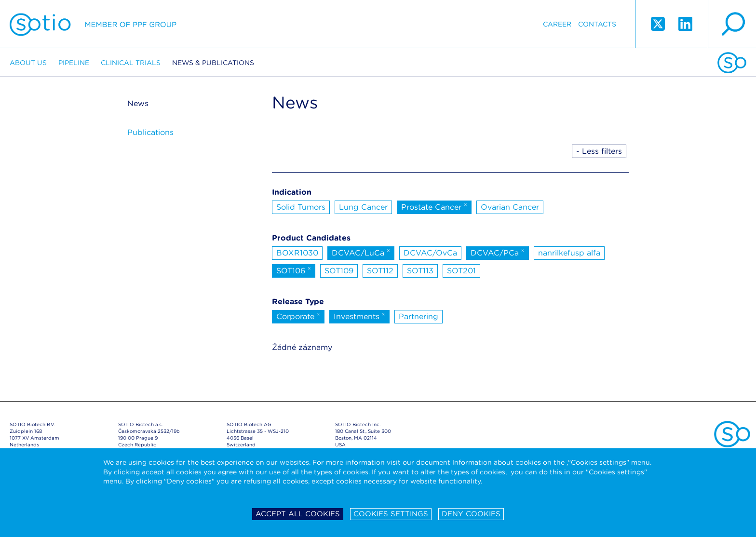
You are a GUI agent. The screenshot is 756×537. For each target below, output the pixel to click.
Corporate (298, 316)
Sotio (93, 24)
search (732, 24)
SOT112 (380, 271)
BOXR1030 (297, 253)
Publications (150, 132)
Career (557, 24)
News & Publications (213, 63)
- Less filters (599, 151)
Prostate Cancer (434, 206)
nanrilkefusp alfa (569, 253)
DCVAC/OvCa (430, 253)
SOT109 (339, 271)
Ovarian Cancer (510, 207)
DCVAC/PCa (498, 252)
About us (28, 63)
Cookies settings (391, 514)
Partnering (418, 316)
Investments (359, 316)
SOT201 (461, 271)
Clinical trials (131, 63)
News (138, 103)
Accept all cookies (298, 514)
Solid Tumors (301, 207)
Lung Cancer (363, 207)
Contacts (597, 24)
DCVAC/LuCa (361, 252)
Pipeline (74, 63)
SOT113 (420, 271)
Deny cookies (471, 514)
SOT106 (294, 270)
